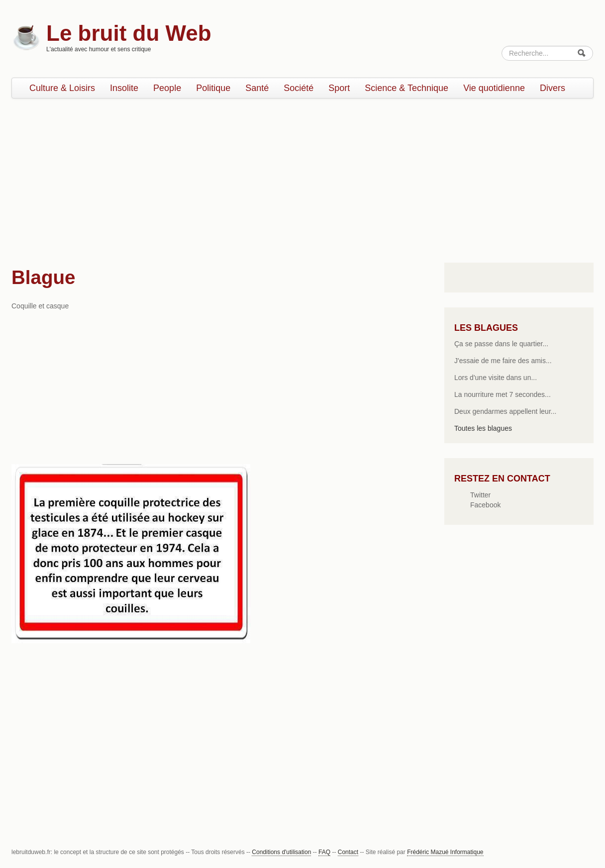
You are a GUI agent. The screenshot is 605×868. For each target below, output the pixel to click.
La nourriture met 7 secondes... (503, 394)
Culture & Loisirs (62, 88)
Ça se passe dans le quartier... (501, 344)
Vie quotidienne (494, 88)
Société (299, 88)
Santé (257, 88)
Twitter (480, 495)
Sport (339, 88)
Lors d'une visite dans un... (496, 378)
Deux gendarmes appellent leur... (505, 411)
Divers (553, 88)
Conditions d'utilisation (281, 852)
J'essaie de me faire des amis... (503, 361)
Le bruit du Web (129, 33)
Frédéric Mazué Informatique (445, 852)
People (167, 88)
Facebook (485, 505)
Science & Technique (406, 88)
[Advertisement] (302, 178)
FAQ (324, 852)
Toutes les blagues (483, 428)
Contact (348, 852)
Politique (213, 88)
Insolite (124, 88)
